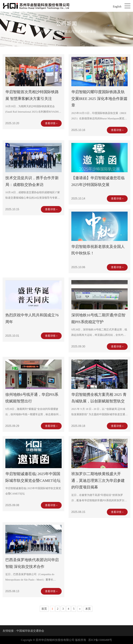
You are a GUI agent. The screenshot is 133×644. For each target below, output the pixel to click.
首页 (44, 609)
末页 (88, 609)
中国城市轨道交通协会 (30, 631)
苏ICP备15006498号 (100, 640)
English (117, 7)
